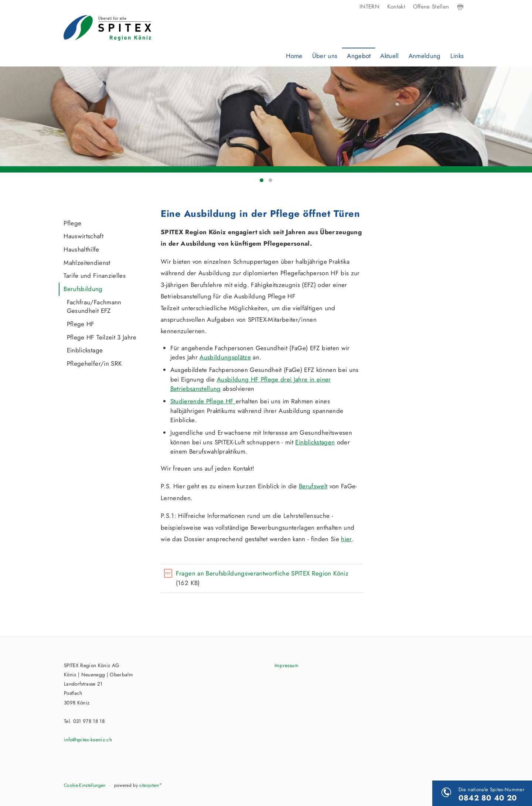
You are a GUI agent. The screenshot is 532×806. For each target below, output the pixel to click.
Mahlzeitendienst (87, 263)
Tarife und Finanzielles (95, 276)
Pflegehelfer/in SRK (94, 363)
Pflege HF (81, 324)
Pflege (72, 223)
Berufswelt (313, 486)
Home (294, 56)
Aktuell (389, 56)
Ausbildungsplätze (225, 357)
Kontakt (396, 7)
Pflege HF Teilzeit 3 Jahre (102, 337)
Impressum (287, 665)
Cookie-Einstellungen (85, 785)
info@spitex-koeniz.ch (88, 740)
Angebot (359, 56)
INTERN (369, 7)
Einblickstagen (315, 442)
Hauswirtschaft (83, 236)
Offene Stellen (431, 7)
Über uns (325, 56)
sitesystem (151, 785)
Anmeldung (425, 56)
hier (346, 539)
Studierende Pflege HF (203, 401)
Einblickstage (85, 350)
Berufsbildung (83, 289)
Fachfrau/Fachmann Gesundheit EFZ (94, 307)
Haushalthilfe (81, 249)
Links (457, 56)
